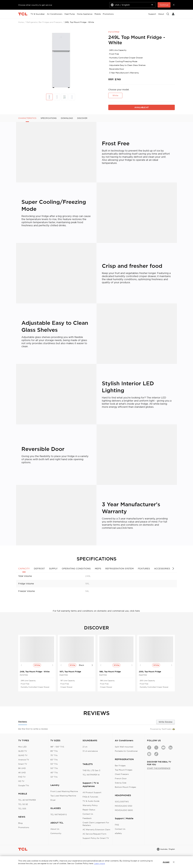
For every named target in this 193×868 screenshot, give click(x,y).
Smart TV (23, 764)
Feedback (87, 818)
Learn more (99, 863)
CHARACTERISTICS (27, 118)
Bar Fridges (120, 766)
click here (135, 611)
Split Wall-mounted (124, 747)
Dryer (53, 800)
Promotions (24, 827)
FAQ (117, 825)
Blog (20, 823)
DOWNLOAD (67, 118)
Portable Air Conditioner (126, 751)
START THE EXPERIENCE (159, 768)
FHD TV (22, 777)
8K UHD (22, 768)
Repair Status (89, 810)
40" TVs (54, 773)
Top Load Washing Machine (63, 796)
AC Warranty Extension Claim (96, 830)
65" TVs (54, 760)
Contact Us (88, 814)
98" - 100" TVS (57, 747)
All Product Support (92, 792)
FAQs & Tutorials (90, 797)
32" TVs (54, 777)
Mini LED (22, 747)
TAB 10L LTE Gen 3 (91, 770)
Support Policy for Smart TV (96, 838)
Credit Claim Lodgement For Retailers (96, 824)
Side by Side (121, 783)
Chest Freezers (122, 774)
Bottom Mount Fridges (125, 787)
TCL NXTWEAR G (59, 814)
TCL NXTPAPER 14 (91, 775)
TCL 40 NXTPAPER (27, 800)
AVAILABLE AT (142, 107)
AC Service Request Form (94, 834)
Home (21, 22)
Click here (127, 528)
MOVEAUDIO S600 (124, 810)
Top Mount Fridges (124, 770)
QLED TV (23, 751)
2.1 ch (85, 747)
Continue (164, 5)
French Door (121, 778)
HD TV (21, 781)
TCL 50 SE (23, 804)
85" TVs (54, 751)
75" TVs (54, 755)
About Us (55, 829)
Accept (166, 862)
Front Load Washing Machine (64, 791)
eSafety (118, 833)
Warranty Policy (90, 805)
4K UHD (22, 773)
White (115, 95)
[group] (61, 60)
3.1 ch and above (90, 751)
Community (56, 833)
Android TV (24, 760)
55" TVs (54, 764)
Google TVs (24, 785)
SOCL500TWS (122, 802)
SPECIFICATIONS (49, 118)
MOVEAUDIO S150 (124, 806)
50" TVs (54, 768)
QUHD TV (23, 755)
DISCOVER (82, 118)
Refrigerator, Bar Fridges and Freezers (44, 22)
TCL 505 (22, 809)
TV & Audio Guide (91, 801)
